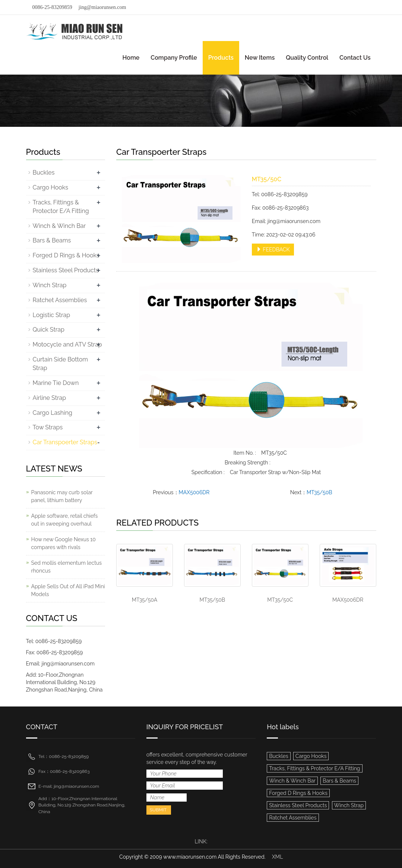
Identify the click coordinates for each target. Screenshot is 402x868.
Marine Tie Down (56, 383)
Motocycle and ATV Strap (67, 344)
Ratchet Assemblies (60, 300)
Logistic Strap (52, 315)
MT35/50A (145, 600)
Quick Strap (49, 330)
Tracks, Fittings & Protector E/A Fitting (314, 768)
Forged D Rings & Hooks (66, 255)
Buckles (44, 173)
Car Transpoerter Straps (65, 442)
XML (277, 857)
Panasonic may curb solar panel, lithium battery (62, 496)
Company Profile (174, 58)
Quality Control (307, 58)
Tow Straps (48, 427)
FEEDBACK (273, 250)
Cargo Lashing (53, 413)
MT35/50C (280, 600)
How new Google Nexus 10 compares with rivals (64, 543)
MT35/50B (319, 492)
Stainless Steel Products (66, 270)
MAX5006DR (194, 492)
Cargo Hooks (51, 187)
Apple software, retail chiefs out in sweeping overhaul (65, 520)
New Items (260, 58)
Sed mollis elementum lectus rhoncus (67, 567)
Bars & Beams (52, 240)
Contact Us (355, 58)
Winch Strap (50, 285)
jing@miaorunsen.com (102, 7)
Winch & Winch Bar (59, 226)
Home (131, 58)
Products (221, 58)
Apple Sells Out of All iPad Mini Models (68, 590)
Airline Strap (50, 398)
